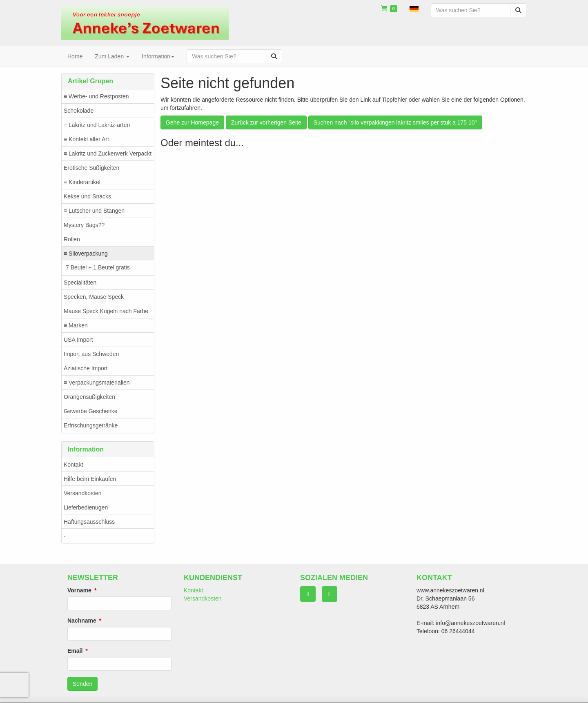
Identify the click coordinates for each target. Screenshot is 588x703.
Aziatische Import (86, 368)
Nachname (82, 621)
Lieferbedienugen (86, 507)
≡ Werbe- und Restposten (96, 96)
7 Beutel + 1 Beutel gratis (98, 267)
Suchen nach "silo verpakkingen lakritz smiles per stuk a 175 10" (395, 122)
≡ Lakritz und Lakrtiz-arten (97, 125)
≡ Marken (76, 325)
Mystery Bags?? (84, 225)
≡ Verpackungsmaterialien (97, 383)
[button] (414, 8)
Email (75, 651)
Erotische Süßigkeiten (91, 168)
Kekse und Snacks (87, 196)
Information (158, 56)
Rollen (72, 239)
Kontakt (73, 465)
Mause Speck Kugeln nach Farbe (106, 311)
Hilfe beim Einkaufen (90, 479)
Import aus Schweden (91, 354)
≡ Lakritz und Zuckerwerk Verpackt (108, 154)
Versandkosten (83, 493)
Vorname (79, 590)
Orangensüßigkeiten (89, 397)
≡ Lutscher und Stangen (94, 211)
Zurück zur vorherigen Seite (266, 122)
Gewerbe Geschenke (91, 411)
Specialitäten (80, 283)
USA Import (78, 340)
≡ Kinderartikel (82, 182)
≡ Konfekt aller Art (86, 139)
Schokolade (79, 111)
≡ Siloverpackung (86, 254)
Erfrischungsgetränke (91, 425)
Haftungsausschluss (89, 522)
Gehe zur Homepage (192, 122)
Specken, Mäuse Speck (94, 297)
